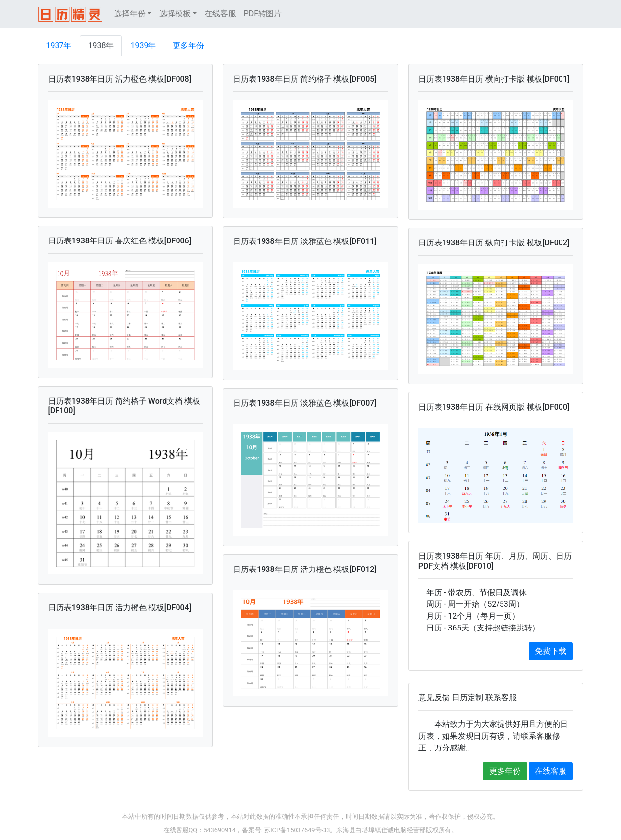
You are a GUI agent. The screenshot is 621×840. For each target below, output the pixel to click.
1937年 (59, 45)
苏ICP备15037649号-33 (297, 830)
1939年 (143, 45)
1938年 (101, 45)
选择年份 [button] (130, 14)
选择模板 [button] (175, 14)
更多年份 (188, 45)
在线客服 (220, 14)
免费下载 (551, 651)
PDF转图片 (263, 14)
